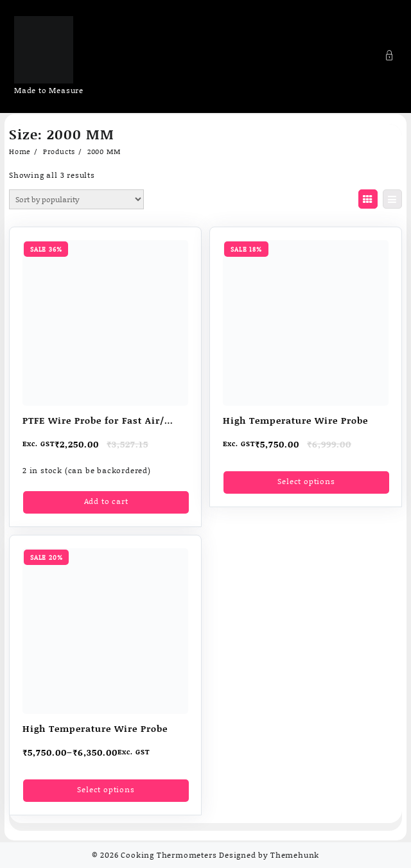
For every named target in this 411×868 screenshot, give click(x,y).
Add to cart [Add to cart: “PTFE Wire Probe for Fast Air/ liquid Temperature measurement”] (106, 501)
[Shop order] (76, 199)
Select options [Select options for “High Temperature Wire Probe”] (306, 481)
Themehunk (295, 855)
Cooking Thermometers (169, 855)
